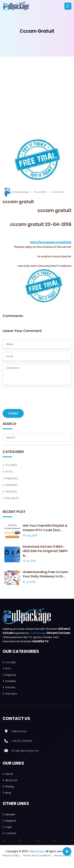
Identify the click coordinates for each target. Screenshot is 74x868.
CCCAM (10, 662)
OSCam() (11, 492)
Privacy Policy (11, 855)
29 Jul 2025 (29, 561)
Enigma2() (12, 478)
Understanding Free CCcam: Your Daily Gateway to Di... (46, 574)
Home (9, 774)
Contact (11, 833)
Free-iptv (11, 694)
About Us (11, 780)
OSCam (10, 687)
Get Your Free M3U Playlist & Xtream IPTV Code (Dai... (45, 528)
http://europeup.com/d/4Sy (51, 242)
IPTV (8, 669)
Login (9, 827)
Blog (8, 793)
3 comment (58, 192)
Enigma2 (11, 675)
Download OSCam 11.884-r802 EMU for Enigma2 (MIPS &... (45, 551)
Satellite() (11, 485)
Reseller (10, 814)
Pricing (9, 786)
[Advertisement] (36, 101)
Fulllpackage (36, 851)
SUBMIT (13, 413)
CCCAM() (11, 465)
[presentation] (29, 399)
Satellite (11, 681)
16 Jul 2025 (40, 192)
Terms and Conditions (37, 855)
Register (11, 821)
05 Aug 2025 (30, 536)
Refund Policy (63, 855)
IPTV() (9, 472)
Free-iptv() (12, 498)
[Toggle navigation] (68, 6)
